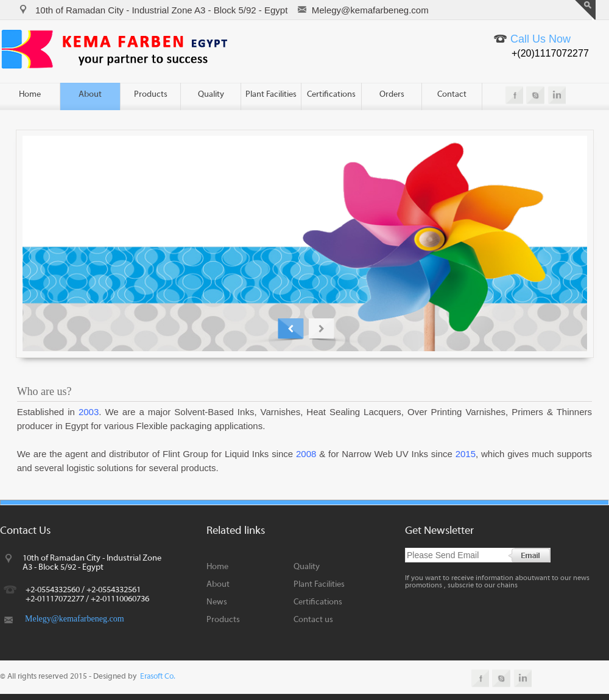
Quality (211, 95)
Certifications (331, 95)
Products (151, 95)
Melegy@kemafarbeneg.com (75, 619)
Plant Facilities (271, 95)
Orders (392, 95)
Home (30, 95)
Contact (452, 95)
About (90, 95)
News (217, 602)
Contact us (313, 620)
